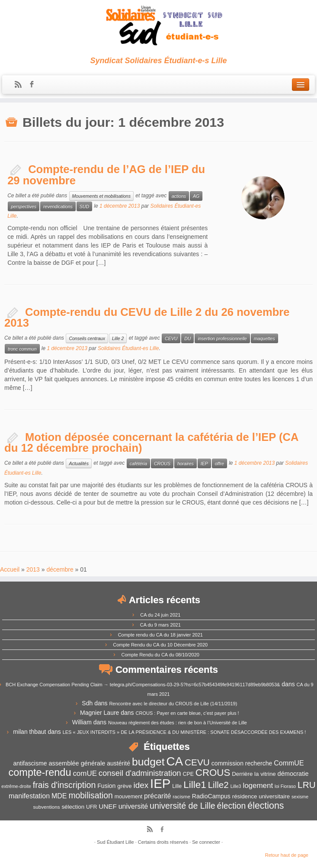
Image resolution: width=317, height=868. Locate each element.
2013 (33, 569)
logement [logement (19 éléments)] (258, 786)
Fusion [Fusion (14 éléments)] (106, 786)
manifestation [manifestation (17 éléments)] (29, 796)
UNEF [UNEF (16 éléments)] (108, 806)
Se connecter (206, 842)
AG (196, 196)
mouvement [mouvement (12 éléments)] (129, 797)
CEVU (171, 338)
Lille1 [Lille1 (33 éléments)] (195, 785)
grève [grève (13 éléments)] (124, 786)
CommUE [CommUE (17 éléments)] (289, 763)
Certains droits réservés (163, 842)
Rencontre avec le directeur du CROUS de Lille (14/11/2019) (173, 704)
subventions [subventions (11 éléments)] (47, 807)
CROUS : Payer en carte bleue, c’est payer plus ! (187, 713)
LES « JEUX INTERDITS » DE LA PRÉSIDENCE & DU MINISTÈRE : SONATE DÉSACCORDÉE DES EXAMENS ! (184, 732)
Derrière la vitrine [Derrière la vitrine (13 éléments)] (254, 774)
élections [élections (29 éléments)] (266, 806)
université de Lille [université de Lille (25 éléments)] (183, 806)
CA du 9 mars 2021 (160, 625)
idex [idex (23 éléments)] (141, 785)
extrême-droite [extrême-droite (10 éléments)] (16, 786)
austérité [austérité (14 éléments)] (118, 763)
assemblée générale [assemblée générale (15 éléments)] (77, 763)
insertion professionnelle (222, 338)
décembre (60, 569)
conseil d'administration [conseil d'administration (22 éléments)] (140, 773)
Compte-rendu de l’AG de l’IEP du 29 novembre (106, 175)
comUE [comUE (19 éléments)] (85, 773)
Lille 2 (118, 338)
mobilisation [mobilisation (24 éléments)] (90, 795)
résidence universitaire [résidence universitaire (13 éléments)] (261, 796)
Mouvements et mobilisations (101, 196)
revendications (58, 206)
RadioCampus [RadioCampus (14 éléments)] (211, 796)
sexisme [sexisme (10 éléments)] (300, 797)
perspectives (24, 206)
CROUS (162, 463)
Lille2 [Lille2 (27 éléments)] (218, 785)
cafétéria (138, 463)
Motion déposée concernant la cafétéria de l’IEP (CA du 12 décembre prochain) (151, 443)
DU (187, 338)
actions (179, 196)
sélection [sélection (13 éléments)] (73, 807)
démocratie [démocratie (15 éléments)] (293, 774)
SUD (84, 206)
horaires (186, 463)
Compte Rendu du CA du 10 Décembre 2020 (160, 645)
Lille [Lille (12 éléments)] (177, 786)
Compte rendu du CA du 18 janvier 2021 (160, 635)
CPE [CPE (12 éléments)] (188, 774)
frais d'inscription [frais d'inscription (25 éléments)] (64, 785)
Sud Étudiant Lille (115, 842)
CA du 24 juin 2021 (160, 615)
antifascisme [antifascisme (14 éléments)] (30, 763)
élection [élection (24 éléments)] (232, 806)
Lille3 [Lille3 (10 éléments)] (236, 786)
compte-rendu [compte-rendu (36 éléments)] (40, 772)
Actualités (79, 463)
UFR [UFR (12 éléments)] (91, 807)
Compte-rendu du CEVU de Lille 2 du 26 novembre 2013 (147, 318)
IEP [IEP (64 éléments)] (160, 783)
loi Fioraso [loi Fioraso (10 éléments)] (285, 786)
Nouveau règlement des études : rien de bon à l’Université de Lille (178, 723)
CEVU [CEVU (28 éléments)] (197, 762)
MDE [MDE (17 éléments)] (59, 796)
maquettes (264, 338)
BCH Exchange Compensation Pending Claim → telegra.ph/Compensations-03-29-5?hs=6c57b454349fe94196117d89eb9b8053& (143, 685)
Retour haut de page (287, 855)
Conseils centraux (87, 338)
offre (219, 463)
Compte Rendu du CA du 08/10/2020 (160, 655)
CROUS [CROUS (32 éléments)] (213, 773)
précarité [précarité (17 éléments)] (157, 796)
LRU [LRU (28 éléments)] (307, 785)
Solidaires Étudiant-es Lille (128, 348)
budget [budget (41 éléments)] (148, 762)
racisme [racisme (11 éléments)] (181, 796)
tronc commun (22, 349)
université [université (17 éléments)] (133, 806)
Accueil (10, 569)
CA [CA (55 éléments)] (175, 761)
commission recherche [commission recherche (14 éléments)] (242, 763)
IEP (204, 463)
